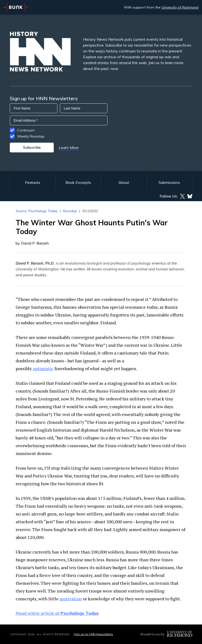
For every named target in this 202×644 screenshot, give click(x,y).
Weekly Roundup (31, 136)
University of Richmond (180, 7)
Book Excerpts (78, 182)
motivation (71, 599)
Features (33, 182)
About (124, 182)
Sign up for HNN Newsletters (93, 634)
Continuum (26, 130)
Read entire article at (57, 613)
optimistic (43, 368)
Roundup (70, 211)
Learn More (69, 148)
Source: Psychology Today (37, 211)
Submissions (169, 182)
